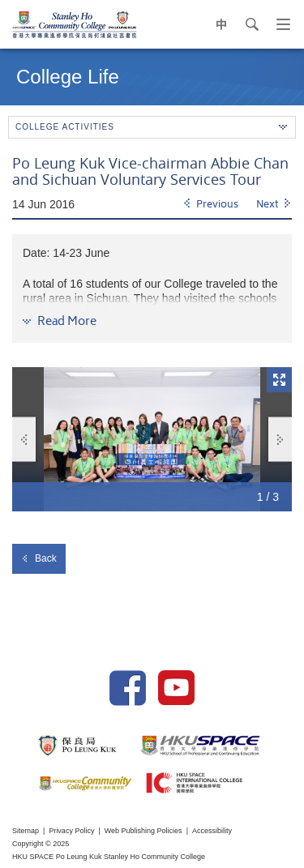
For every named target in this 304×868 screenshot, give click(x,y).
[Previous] (210, 205)
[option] (152, 439)
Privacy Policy (71, 831)
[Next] (274, 205)
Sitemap (26, 831)
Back (39, 558)
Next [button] (280, 440)
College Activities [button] (151, 127)
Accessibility (212, 831)
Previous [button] (24, 440)
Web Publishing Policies (143, 831)
